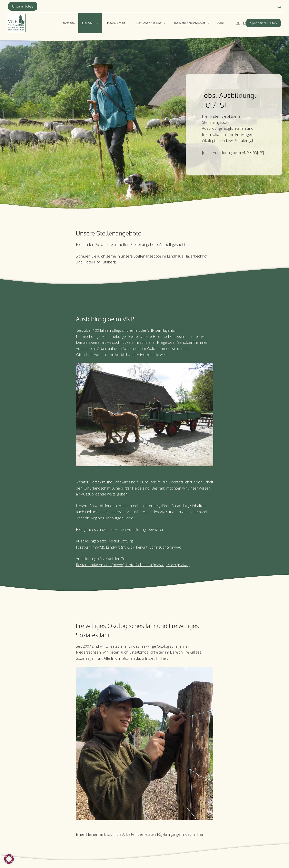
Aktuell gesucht (172, 244)
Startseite (68, 23)
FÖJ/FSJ (258, 153)
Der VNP (91, 23)
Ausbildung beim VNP (231, 153)
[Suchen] (279, 6)
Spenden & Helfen (263, 23)
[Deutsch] (238, 23)
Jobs (206, 153)
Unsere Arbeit (118, 23)
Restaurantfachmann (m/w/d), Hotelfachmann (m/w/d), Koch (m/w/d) (133, 565)
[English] (245, 23)
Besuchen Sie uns (152, 23)
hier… (202, 834)
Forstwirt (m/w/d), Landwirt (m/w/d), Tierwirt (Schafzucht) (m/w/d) (129, 547)
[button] (9, 859)
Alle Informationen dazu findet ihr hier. (136, 658)
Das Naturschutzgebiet (192, 23)
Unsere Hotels (23, 6)
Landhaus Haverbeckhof (187, 256)
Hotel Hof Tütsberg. (100, 262)
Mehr (223, 23)
